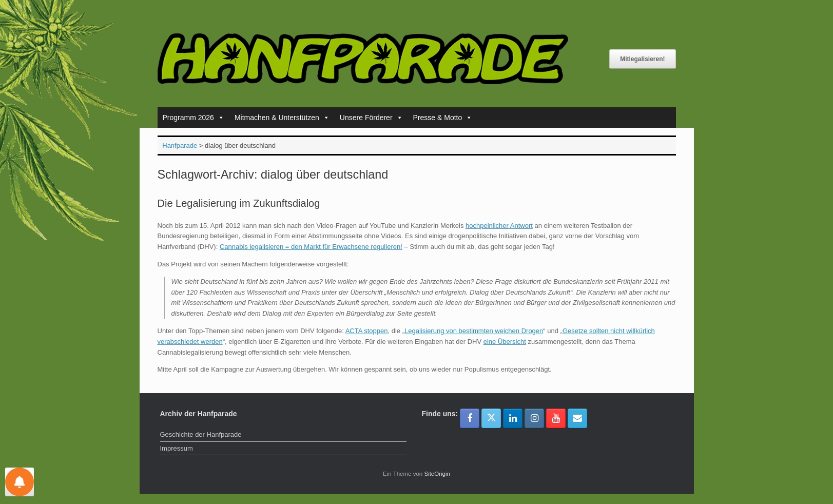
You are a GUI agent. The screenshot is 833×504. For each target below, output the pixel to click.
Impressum (177, 448)
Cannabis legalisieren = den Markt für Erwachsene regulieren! (311, 247)
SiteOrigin (437, 474)
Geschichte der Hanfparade (201, 434)
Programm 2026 (193, 118)
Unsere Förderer (371, 118)
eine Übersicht (505, 342)
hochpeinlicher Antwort (499, 226)
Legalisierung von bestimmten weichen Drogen (474, 331)
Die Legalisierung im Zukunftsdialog (239, 203)
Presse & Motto (443, 118)
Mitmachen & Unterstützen (282, 118)
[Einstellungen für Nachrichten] (20, 482)
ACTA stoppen (367, 331)
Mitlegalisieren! (642, 59)
